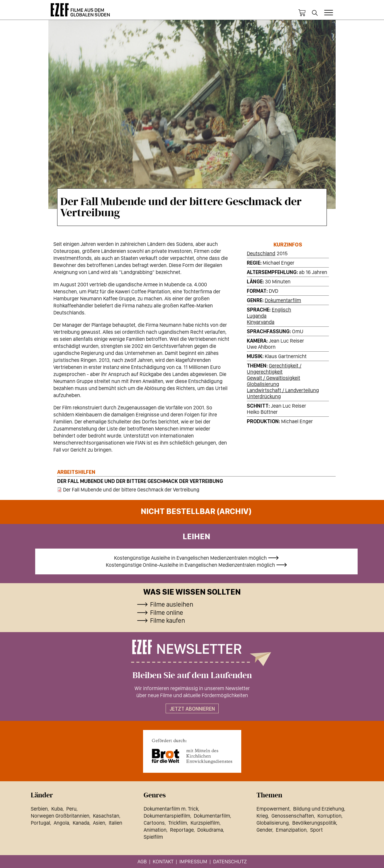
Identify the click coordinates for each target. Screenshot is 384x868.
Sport (316, 830)
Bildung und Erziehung (319, 809)
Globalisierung (263, 384)
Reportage (182, 830)
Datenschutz (230, 861)
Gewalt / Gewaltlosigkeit (273, 378)
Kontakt (163, 861)
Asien (99, 823)
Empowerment (273, 809)
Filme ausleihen (172, 604)
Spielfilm (153, 837)
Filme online (167, 612)
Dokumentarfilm (283, 300)
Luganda (257, 316)
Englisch (281, 310)
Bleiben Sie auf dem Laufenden (192, 675)
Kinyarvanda (261, 322)
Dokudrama (210, 830)
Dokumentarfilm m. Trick (171, 809)
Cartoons (154, 823)
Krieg (262, 816)
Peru (71, 809)
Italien (115, 823)
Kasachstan (106, 816)
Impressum (193, 861)
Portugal (40, 823)
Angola (61, 823)
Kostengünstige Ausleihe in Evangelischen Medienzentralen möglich (190, 558)
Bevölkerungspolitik (314, 823)
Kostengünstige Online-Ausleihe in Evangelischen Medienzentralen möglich (190, 565)
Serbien (39, 809)
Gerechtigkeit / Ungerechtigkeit (274, 369)
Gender (264, 830)
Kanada (81, 823)
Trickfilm (178, 823)
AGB (142, 861)
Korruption (329, 816)
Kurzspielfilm (205, 823)
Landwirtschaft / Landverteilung (283, 390)
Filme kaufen (168, 620)
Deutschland (261, 253)
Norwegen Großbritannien (60, 816)
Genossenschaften (293, 816)
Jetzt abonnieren (192, 709)
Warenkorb (302, 13)
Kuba (57, 809)
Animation (155, 830)
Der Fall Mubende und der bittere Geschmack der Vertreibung (140, 481)
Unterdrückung (264, 396)
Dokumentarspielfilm (167, 816)
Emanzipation (291, 830)
